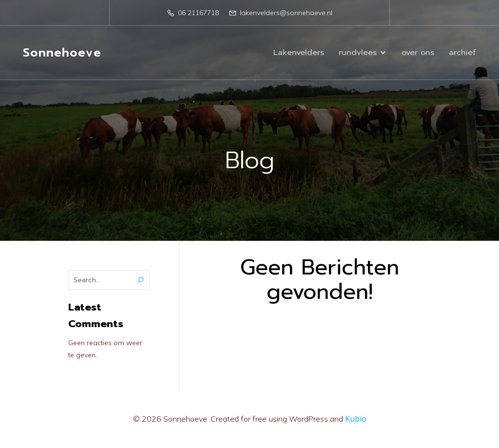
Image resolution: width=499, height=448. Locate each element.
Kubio (356, 419)
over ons (418, 53)
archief (462, 53)
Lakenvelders (299, 53)
